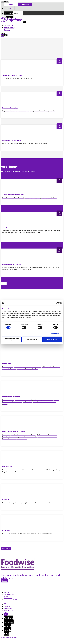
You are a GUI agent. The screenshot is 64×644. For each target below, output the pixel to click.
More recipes (6, 548)
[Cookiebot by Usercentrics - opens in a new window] (55, 303)
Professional (25, 4)
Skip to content (5, 2)
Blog (5, 603)
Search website (8, 13)
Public (11, 4)
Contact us (7, 607)
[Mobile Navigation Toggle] (3, 34)
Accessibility (9, 8)
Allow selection (32, 339)
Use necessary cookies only (12, 339)
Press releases (8, 608)
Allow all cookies (52, 339)
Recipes (7, 30)
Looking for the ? (10, 600)
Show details (55, 334)
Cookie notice (8, 598)
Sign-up (4, 581)
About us (6, 592)
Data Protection (8, 610)
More (4, 284)
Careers (6, 596)
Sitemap (6, 605)
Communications (9, 594)
